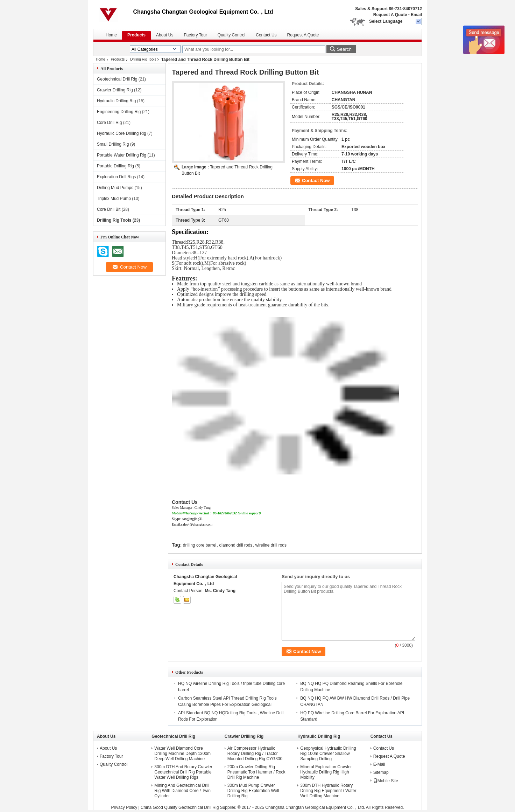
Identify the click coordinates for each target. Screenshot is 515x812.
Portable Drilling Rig (115, 166)
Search (344, 49)
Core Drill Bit (109, 209)
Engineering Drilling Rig (119, 112)
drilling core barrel (200, 545)
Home (111, 35)
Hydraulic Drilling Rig (116, 101)
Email (416, 15)
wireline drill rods (271, 545)
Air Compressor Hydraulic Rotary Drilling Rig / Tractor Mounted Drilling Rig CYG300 (255, 754)
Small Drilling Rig (113, 144)
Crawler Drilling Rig (115, 90)
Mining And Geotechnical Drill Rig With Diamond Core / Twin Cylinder (182, 791)
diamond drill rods (236, 545)
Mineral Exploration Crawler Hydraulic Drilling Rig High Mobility (326, 772)
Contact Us (266, 35)
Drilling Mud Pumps (115, 188)
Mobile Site (386, 781)
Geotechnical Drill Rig (117, 79)
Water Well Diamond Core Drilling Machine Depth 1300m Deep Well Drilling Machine (182, 754)
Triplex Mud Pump (114, 199)
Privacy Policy (124, 807)
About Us (165, 35)
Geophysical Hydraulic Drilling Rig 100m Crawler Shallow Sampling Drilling (328, 754)
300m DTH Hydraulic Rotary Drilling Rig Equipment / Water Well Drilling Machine (328, 791)
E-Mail (379, 764)
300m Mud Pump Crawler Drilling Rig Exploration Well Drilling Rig (253, 791)
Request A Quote (390, 15)
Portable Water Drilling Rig (122, 155)
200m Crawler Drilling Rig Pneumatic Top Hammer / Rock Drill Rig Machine (256, 772)
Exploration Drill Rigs (116, 177)
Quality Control (231, 35)
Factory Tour (195, 35)
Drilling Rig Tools (143, 59)
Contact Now (316, 181)
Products (136, 35)
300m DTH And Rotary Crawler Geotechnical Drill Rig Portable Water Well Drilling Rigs (183, 772)
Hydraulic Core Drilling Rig (122, 133)
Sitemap (381, 772)
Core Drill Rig (109, 123)
